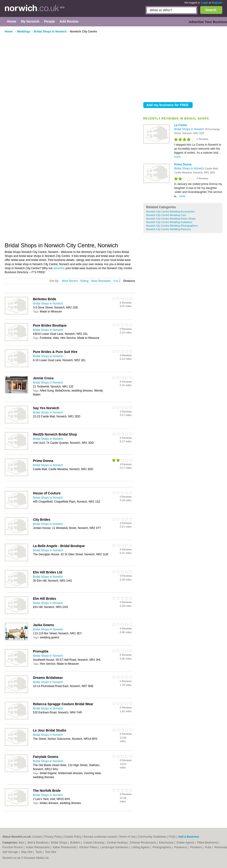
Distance (129, 281)
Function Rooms (13, 847)
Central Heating (117, 843)
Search (211, 10)
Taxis (39, 852)
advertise (59, 268)
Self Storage (10, 852)
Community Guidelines (152, 837)
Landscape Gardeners (115, 847)
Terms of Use (127, 837)
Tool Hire (50, 852)
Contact (37, 837)
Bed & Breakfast (38, 843)
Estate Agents (186, 843)
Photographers (162, 847)
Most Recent (70, 281)
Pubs (209, 847)
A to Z (117, 281)
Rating (85, 281)
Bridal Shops (59, 843)
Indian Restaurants (38, 847)
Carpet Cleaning (94, 843)
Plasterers (181, 847)
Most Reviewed (101, 281)
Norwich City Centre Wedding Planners (169, 229)
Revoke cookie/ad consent (100, 837)
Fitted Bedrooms (208, 843)
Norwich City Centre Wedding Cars (166, 215)
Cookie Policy (73, 837)
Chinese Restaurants (143, 843)
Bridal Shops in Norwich (189, 129)
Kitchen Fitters (89, 847)
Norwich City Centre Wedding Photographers (172, 226)
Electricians (167, 843)
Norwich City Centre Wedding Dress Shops (171, 219)
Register (217, 3)
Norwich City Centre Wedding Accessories (170, 212)
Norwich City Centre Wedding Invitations (169, 222)
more (177, 157)
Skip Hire (27, 852)
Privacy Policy (53, 837)
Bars (22, 843)
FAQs (172, 837)
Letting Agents (141, 847)
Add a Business (189, 837)
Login (205, 3)
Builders (76, 843)
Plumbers (196, 847)
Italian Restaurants (65, 847)
